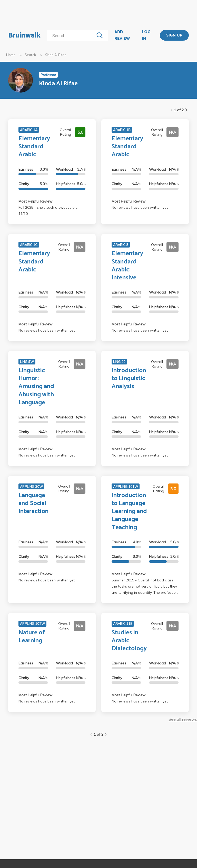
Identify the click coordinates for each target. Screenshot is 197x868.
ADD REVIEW (122, 35)
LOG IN (146, 35)
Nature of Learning (32, 637)
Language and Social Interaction (33, 503)
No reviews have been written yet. (140, 207)
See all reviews (183, 719)
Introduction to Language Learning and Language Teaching (129, 511)
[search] (71, 35)
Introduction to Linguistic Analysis (129, 378)
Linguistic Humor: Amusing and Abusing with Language (36, 387)
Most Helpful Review (35, 201)
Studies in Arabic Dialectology (129, 641)
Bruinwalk (24, 35)
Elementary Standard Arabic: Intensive (127, 266)
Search (30, 55)
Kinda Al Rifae (56, 55)
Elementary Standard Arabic (34, 147)
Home (11, 55)
